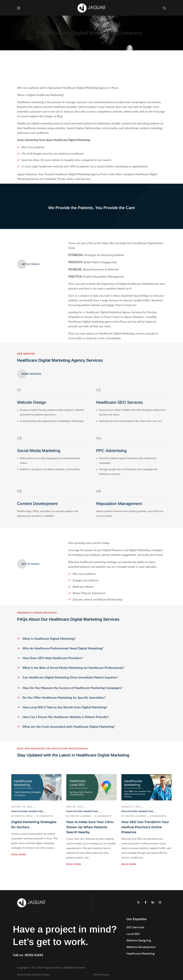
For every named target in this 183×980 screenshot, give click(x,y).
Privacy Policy (101, 974)
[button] (164, 8)
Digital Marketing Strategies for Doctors (34, 824)
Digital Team (24, 816)
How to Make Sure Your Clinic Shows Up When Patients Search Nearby (90, 827)
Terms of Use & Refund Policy (33, 974)
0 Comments (45, 816)
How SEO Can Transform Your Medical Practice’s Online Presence (145, 827)
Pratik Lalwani (81, 816)
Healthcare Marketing (27, 811)
